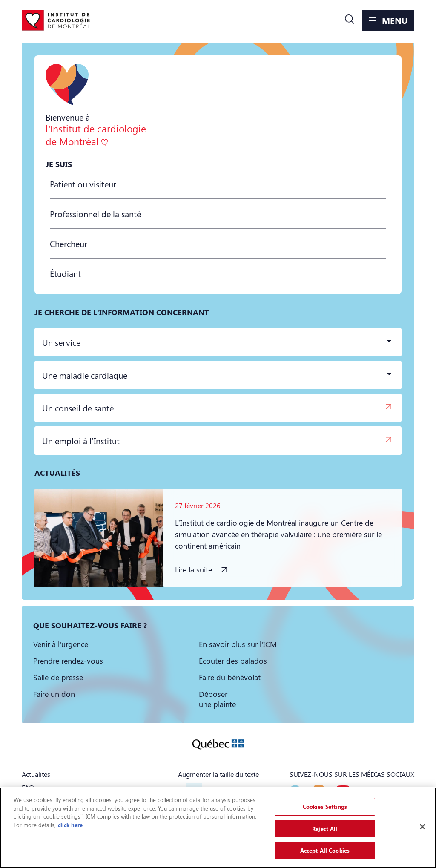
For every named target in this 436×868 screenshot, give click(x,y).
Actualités (36, 774)
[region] (218, 828)
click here (70, 825)
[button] (350, 20)
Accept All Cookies (325, 850)
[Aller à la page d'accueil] (56, 20)
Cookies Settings (325, 806)
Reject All (325, 829)
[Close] (422, 827)
